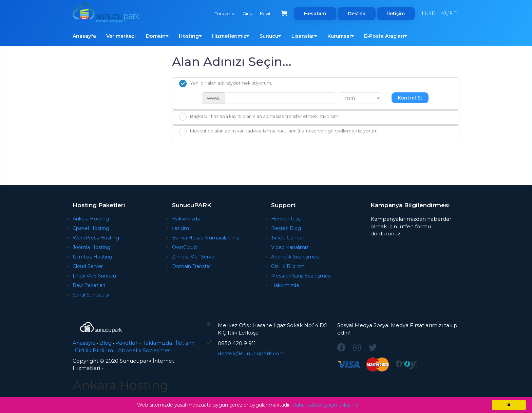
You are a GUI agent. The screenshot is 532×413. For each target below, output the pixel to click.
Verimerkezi (121, 36)
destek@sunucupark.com (251, 353)
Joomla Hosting (91, 247)
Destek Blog (286, 228)
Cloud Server (88, 266)
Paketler (126, 343)
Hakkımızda (186, 219)
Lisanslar (304, 36)
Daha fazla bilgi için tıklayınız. (326, 405)
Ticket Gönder (288, 238)
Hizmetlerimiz (231, 36)
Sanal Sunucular (91, 295)
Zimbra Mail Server (194, 257)
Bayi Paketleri (89, 285)
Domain (157, 36)
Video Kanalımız (290, 247)
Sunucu (270, 36)
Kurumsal (341, 36)
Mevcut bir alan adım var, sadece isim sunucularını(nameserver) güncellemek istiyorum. (279, 131)
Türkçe (225, 14)
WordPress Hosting (96, 238)
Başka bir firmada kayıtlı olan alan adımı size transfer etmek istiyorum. (259, 117)
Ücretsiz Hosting (92, 257)
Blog (106, 343)
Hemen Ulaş (286, 219)
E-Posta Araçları (386, 36)
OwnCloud (184, 247)
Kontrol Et (410, 98)
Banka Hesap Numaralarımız (206, 238)
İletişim (396, 14)
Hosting (190, 36)
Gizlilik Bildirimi (288, 266)
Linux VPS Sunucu (94, 276)
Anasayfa (84, 36)
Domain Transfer (192, 266)
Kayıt (265, 14)
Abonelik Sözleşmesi (295, 257)
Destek (357, 14)
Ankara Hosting (91, 219)
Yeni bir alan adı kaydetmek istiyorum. (226, 84)
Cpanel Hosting (91, 228)
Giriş (247, 14)
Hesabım (315, 14)
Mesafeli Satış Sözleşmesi (301, 276)
